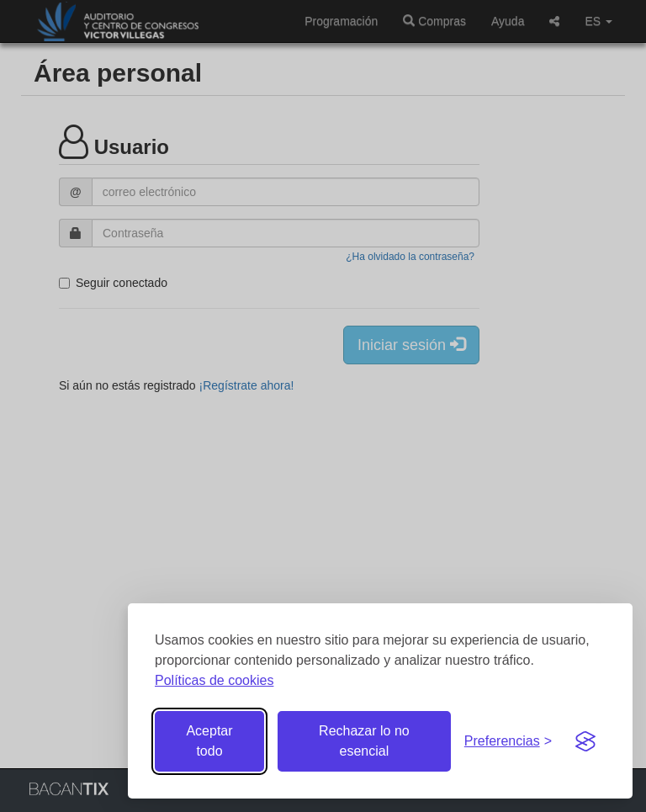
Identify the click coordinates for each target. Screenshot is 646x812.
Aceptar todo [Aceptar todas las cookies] (209, 741)
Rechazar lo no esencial (364, 741)
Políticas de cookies (214, 680)
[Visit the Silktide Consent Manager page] (585, 741)
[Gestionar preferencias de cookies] (508, 742)
